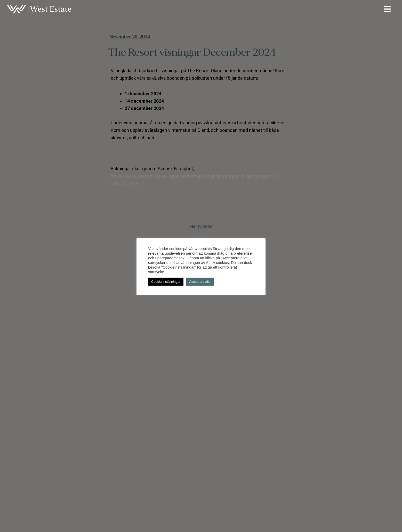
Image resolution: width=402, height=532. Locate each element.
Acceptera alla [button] (200, 282)
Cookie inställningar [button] (166, 282)
